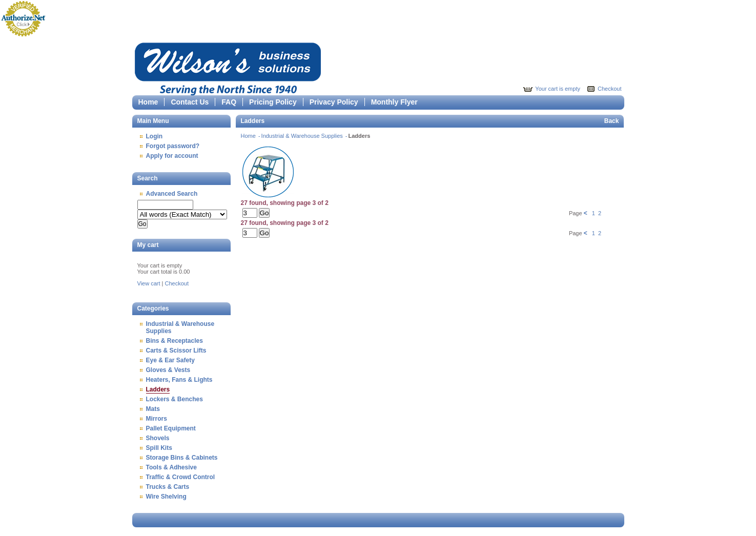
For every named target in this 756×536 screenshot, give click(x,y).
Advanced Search (172, 194)
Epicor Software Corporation (228, 67)
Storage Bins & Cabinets (182, 458)
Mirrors (157, 419)
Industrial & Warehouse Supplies (303, 136)
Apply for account (172, 156)
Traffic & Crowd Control (181, 477)
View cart (149, 283)
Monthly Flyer (394, 102)
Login (155, 136)
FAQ (229, 102)
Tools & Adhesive (171, 467)
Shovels (158, 438)
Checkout (609, 89)
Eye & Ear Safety (170, 360)
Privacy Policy (334, 102)
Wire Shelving (166, 497)
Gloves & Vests (168, 370)
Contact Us (190, 102)
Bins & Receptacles (175, 341)
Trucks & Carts (168, 487)
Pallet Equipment (171, 428)
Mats (153, 409)
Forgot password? (173, 146)
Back (612, 121)
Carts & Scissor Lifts (176, 351)
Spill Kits (159, 448)
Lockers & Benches (175, 399)
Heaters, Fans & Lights (179, 380)
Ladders (158, 389)
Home (148, 102)
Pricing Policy (273, 102)
